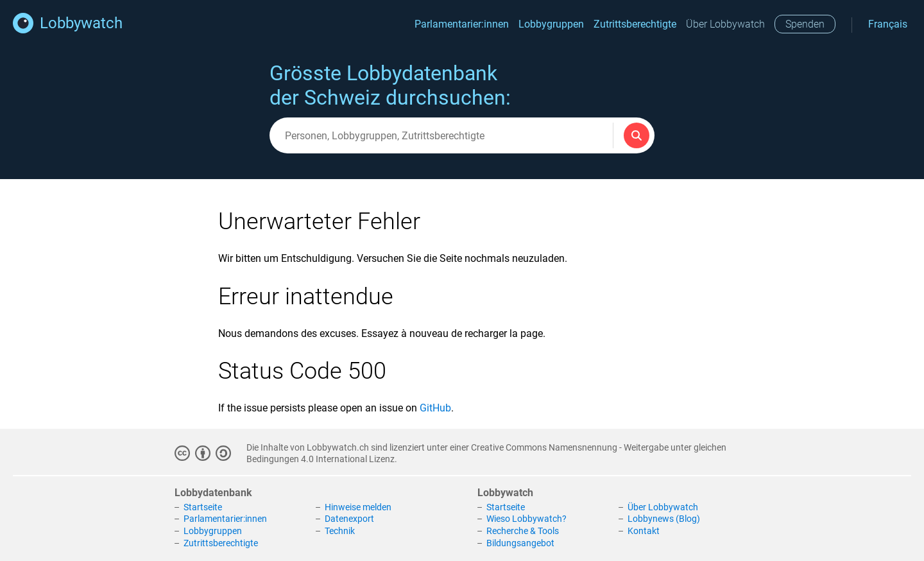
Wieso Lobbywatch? (526, 519)
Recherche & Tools (523, 531)
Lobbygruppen (551, 24)
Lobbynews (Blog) (664, 519)
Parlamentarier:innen (462, 24)
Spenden (805, 24)
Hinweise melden (358, 507)
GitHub (435, 408)
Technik (340, 531)
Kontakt (644, 531)
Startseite (203, 507)
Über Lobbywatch (725, 24)
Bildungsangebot (520, 543)
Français (888, 24)
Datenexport (349, 519)
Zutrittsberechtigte (635, 24)
